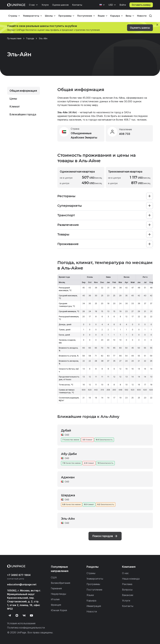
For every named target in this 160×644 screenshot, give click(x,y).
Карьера (115, 16)
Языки (101, 16)
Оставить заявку (141, 5)
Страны (13, 16)
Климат (15, 106)
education (22, 584)
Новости (142, 16)
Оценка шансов (60, 5)
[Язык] (102, 5)
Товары (63, 234)
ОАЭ (126, 112)
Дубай (66, 430)
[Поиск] (150, 16)
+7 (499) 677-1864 (19, 575)
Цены (13, 99)
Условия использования (21, 623)
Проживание (68, 244)
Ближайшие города (23, 114)
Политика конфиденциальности (26, 628)
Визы (129, 16)
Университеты (31, 16)
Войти (123, 5)
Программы (65, 16)
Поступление (85, 16)
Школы (49, 16)
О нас (32, 5)
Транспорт (66, 215)
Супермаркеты (70, 206)
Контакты (77, 5)
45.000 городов (92, 98)
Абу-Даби (69, 454)
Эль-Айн (68, 519)
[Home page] (16, 5)
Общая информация (23, 91)
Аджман (68, 477)
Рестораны (66, 196)
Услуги (45, 5)
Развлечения (68, 225)
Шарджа (68, 495)
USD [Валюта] (111, 5)
